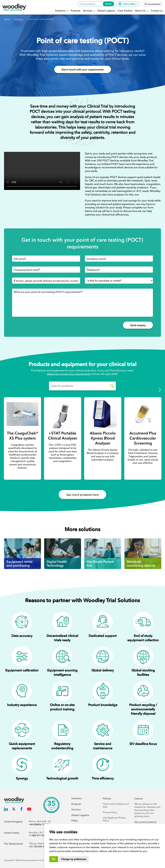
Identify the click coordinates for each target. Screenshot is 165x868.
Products (76, 11)
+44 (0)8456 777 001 (40, 824)
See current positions (146, 822)
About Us (141, 11)
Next (160, 389)
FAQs (75, 821)
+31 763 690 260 (38, 847)
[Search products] (111, 386)
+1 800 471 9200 (38, 835)
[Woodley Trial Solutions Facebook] (21, 810)
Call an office (127, 4)
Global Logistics (106, 11)
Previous (152, 389)
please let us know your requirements (69, 374)
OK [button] (54, 859)
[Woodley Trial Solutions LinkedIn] (6, 810)
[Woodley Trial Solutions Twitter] (14, 810)
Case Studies (125, 11)
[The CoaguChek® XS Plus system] (22, 414)
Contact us (157, 11)
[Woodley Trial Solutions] (14, 7)
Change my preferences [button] (74, 859)
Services (88, 11)
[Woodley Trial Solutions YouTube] (29, 810)
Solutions (61, 11)
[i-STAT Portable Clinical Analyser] (63, 414)
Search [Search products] (108, 4)
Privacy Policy (110, 812)
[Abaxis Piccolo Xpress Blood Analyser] (103, 414)
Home (7, 19)
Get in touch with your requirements (83, 69)
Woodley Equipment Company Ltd (36, 860)
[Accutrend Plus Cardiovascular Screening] (143, 414)
